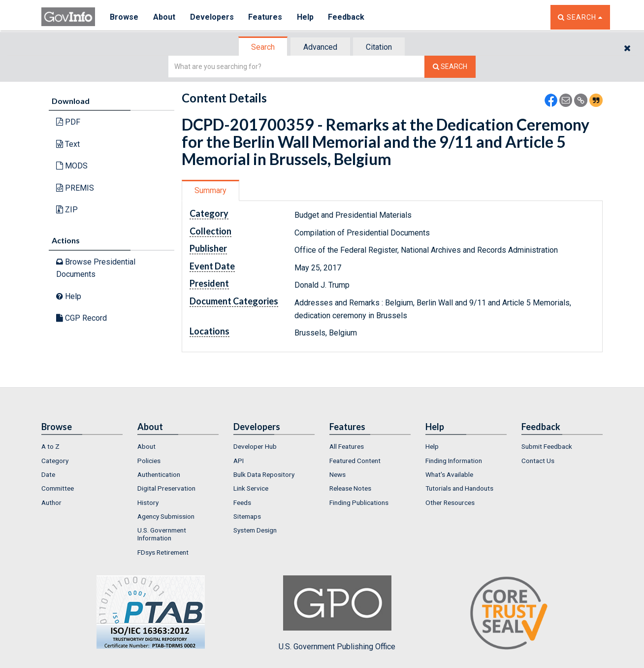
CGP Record (81, 318)
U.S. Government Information (162, 534)
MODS (72, 166)
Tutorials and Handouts (459, 488)
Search (263, 47)
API (239, 461)
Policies (149, 461)
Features (266, 17)
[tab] (263, 47)
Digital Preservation (166, 488)
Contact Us (538, 461)
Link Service (251, 488)
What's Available (449, 474)
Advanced (320, 47)
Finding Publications (359, 502)
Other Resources (450, 502)
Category (55, 461)
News (338, 474)
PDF (68, 122)
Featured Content (355, 461)
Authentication (159, 474)
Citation (379, 47)
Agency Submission (166, 516)
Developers (212, 17)
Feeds (242, 502)
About (164, 17)
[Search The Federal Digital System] (450, 67)
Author (51, 502)
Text (68, 144)
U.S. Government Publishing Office (337, 613)
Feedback (347, 17)
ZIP (67, 210)
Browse (124, 17)
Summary (210, 190)
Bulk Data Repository (264, 474)
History (148, 502)
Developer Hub (255, 446)
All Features (347, 446)
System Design (255, 530)
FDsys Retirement (163, 552)
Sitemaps (247, 516)
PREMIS (75, 188)
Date (48, 474)
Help (306, 17)
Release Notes (350, 488)
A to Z (50, 446)
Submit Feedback (547, 446)
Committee (58, 488)
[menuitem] (82, 446)
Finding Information (454, 461)
